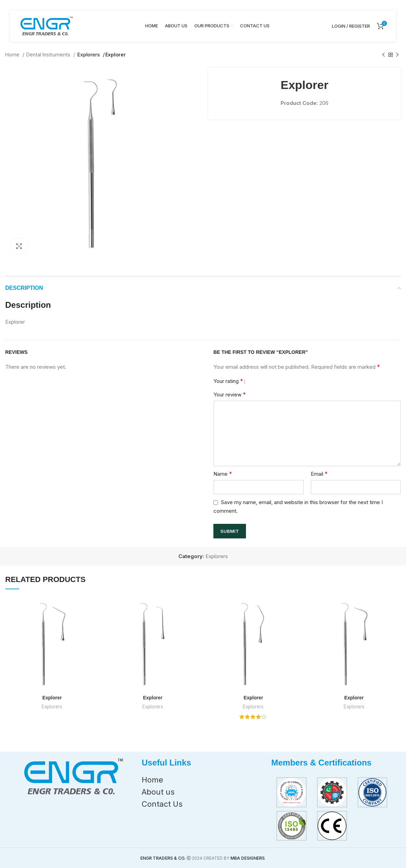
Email (319, 474)
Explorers (89, 55)
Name (223, 474)
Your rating (228, 381)
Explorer (52, 697)
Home (13, 55)
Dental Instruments (49, 55)
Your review (230, 394)
